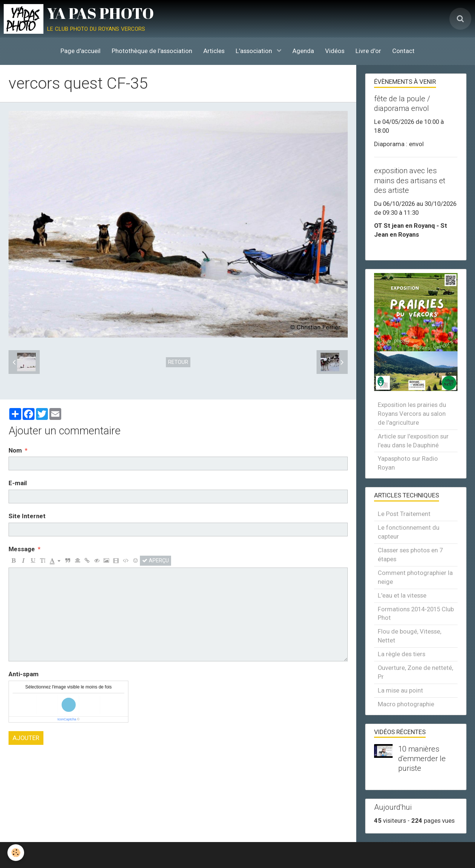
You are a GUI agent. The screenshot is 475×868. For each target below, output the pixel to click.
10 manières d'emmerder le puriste (422, 759)
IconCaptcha (67, 719)
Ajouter (26, 738)
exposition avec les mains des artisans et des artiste (410, 181)
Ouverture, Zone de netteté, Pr (415, 672)
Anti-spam (24, 674)
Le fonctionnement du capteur (409, 532)
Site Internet (27, 516)
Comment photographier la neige (415, 577)
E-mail (18, 483)
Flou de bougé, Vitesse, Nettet (410, 636)
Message (22, 549)
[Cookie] (16, 853)
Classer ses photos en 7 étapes (410, 555)
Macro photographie (406, 704)
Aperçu (155, 560)
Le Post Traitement (404, 514)
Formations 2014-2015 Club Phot (416, 614)
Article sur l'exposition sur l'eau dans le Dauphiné (413, 441)
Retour (178, 362)
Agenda (303, 51)
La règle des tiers (402, 654)
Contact (403, 51)
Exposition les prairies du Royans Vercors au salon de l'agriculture (412, 414)
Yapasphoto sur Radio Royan (408, 463)
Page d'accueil (81, 51)
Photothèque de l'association (152, 51)
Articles (214, 51)
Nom (15, 450)
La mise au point (400, 690)
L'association (255, 51)
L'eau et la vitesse (402, 595)
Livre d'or (368, 51)
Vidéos (335, 51)
